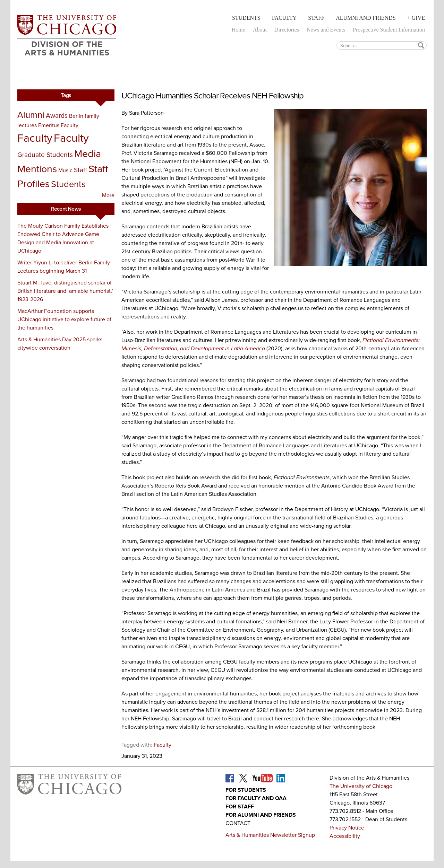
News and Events (326, 30)
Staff (316, 18)
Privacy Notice (347, 828)
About (260, 30)
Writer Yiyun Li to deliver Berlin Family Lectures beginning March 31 (64, 267)
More (108, 195)
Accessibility (345, 836)
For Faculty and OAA (256, 798)
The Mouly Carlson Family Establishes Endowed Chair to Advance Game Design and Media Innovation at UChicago (63, 238)
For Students (246, 790)
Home (238, 30)
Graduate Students (45, 155)
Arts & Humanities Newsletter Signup (270, 835)
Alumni (31, 115)
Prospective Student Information (389, 30)
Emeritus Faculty (58, 125)
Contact (238, 823)
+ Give (416, 18)
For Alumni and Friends (261, 815)
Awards (57, 116)
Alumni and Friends (366, 18)
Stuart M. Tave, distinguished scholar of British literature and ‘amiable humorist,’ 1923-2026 (65, 291)
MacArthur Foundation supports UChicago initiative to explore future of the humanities (64, 319)
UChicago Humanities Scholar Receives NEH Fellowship (212, 96)
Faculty (284, 18)
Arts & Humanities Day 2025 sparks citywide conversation (60, 344)
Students (246, 18)
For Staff (240, 806)
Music (65, 170)
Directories (287, 30)
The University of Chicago (361, 786)
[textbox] (382, 45)
